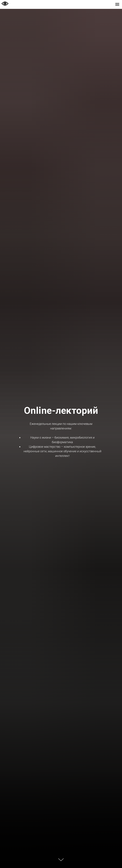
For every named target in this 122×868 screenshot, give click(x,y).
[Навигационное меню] (117, 4)
